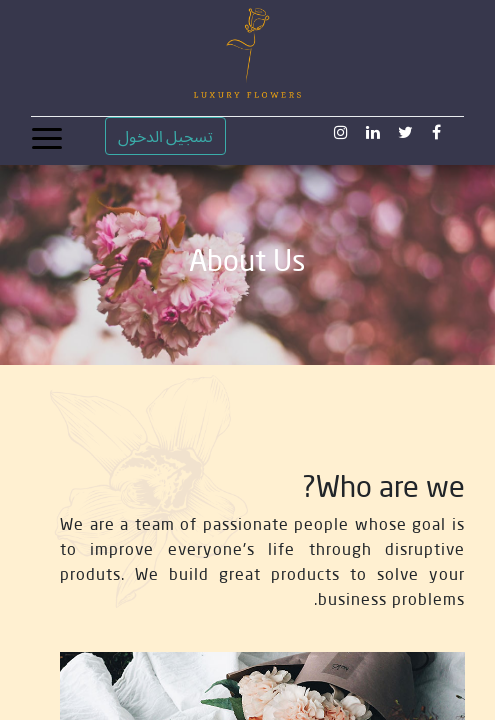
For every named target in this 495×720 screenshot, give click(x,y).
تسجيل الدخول (165, 136)
